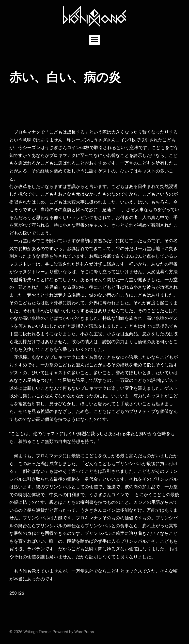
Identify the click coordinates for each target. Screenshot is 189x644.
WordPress (84, 632)
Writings (31, 632)
